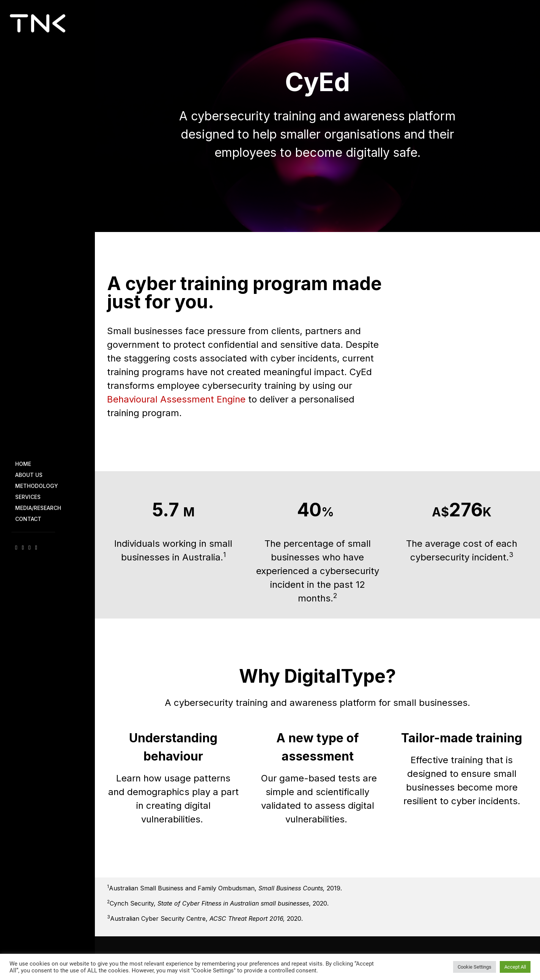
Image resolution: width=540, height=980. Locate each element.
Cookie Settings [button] (475, 967)
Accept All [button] (515, 967)
